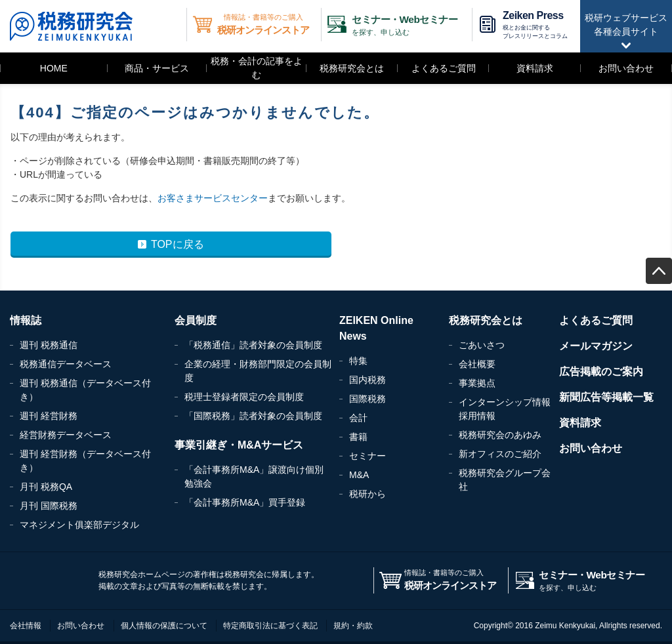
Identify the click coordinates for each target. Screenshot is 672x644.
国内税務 (367, 380)
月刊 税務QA (46, 487)
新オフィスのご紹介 (500, 454)
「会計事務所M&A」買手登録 (245, 502)
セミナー (367, 456)
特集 (358, 361)
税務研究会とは (352, 68)
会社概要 (477, 364)
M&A (359, 475)
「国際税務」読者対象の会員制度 (253, 416)
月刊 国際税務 (49, 506)
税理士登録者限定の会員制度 (244, 397)
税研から (367, 494)
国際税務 (367, 399)
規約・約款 (353, 626)
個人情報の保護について (164, 626)
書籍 (358, 437)
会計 (358, 418)
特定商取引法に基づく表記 (270, 626)
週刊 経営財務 (49, 416)
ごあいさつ (482, 345)
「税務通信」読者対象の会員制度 (253, 345)
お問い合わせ (626, 68)
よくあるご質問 (444, 68)
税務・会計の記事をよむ (257, 68)
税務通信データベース (66, 364)
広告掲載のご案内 (601, 372)
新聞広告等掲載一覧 (606, 397)
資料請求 (535, 68)
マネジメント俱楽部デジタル (79, 525)
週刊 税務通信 (49, 345)
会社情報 (26, 626)
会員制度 (196, 320)
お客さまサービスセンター (213, 198)
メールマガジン (596, 346)
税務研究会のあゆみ (500, 435)
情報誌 (26, 320)
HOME (54, 68)
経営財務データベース (66, 435)
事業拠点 (477, 383)
